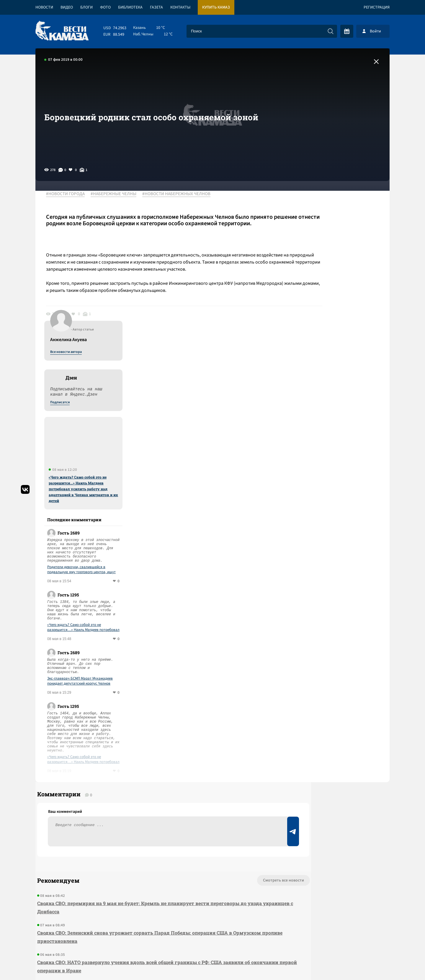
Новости (44, 7)
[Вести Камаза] (62, 31)
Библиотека (130, 7)
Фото (105, 7)
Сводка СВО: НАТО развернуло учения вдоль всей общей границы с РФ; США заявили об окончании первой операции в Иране (142, 823)
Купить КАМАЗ (216, 7)
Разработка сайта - (367, 963)
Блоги (86, 7)
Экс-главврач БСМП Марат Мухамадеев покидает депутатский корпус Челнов (338, 530)
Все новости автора (324, 201)
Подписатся (318, 251)
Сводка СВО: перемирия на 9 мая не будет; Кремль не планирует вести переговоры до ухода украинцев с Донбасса (140, 764)
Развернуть (213, 941)
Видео (67, 7)
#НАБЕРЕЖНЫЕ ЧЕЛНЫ (118, 194)
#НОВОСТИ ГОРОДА (70, 194)
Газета (156, 7)
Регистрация (377, 7)
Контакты (180, 7)
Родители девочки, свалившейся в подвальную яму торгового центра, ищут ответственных (340, 418)
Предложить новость (331, 757)
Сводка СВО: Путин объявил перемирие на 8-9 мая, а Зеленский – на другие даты (135, 848)
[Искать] (331, 31)
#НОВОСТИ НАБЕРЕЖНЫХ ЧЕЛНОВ (180, 194)
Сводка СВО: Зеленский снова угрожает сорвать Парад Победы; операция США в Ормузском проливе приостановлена (133, 794)
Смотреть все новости (230, 737)
